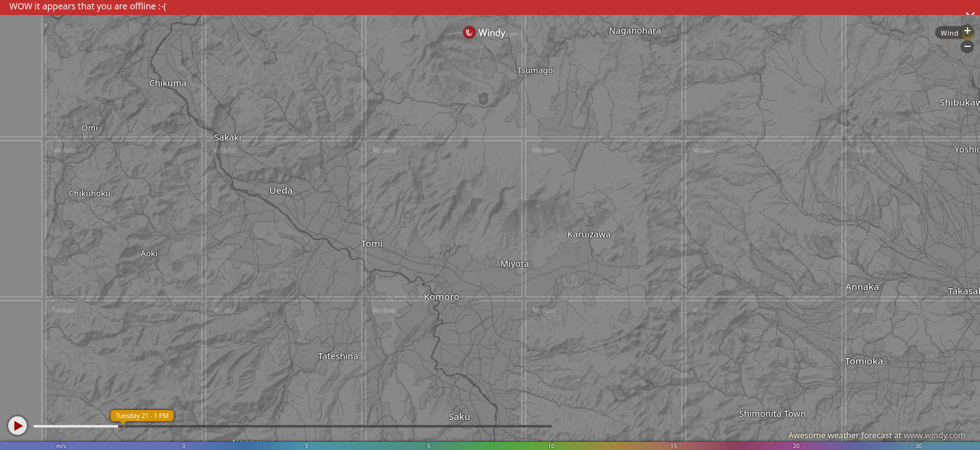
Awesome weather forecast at (877, 435)
